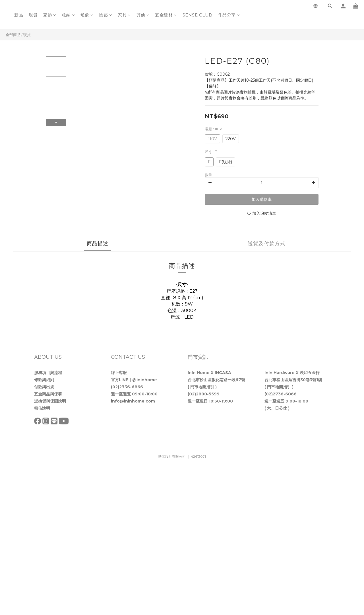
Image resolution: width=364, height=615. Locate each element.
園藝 (106, 15)
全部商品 (13, 35)
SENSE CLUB (197, 15)
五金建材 (166, 15)
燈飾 (87, 15)
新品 (19, 15)
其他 (143, 15)
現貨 (33, 15)
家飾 (50, 15)
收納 (69, 15)
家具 (124, 15)
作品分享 (229, 15)
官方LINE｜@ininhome (134, 380)
